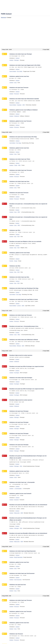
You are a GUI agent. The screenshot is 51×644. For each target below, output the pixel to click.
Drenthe (11, 261)
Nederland (4, 18)
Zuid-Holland (12, 143)
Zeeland (11, 60)
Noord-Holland (13, 71)
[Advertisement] (25, 33)
